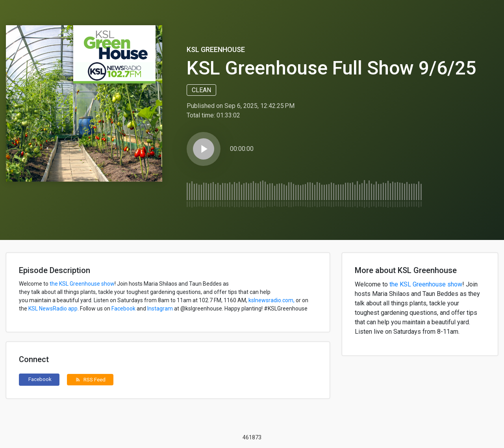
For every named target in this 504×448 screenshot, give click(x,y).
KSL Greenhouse (216, 49)
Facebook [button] (40, 379)
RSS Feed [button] (90, 379)
